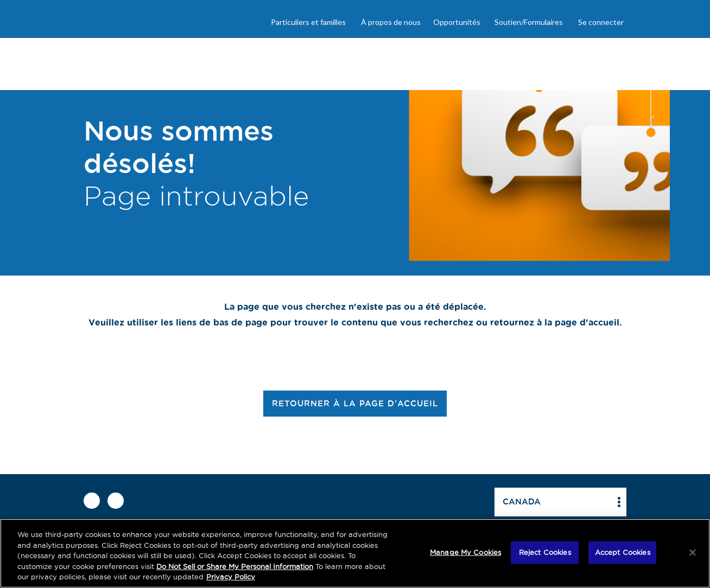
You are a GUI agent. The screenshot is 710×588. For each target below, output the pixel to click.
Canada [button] (522, 501)
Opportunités (457, 22)
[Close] (693, 553)
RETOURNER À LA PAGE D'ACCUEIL (355, 403)
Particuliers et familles (308, 22)
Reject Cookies (545, 552)
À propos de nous (391, 22)
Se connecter (601, 22)
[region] (355, 553)
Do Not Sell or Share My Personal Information (235, 566)
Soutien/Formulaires (529, 22)
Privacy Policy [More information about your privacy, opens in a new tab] (231, 577)
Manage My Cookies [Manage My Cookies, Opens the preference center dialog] (465, 552)
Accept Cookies (623, 552)
